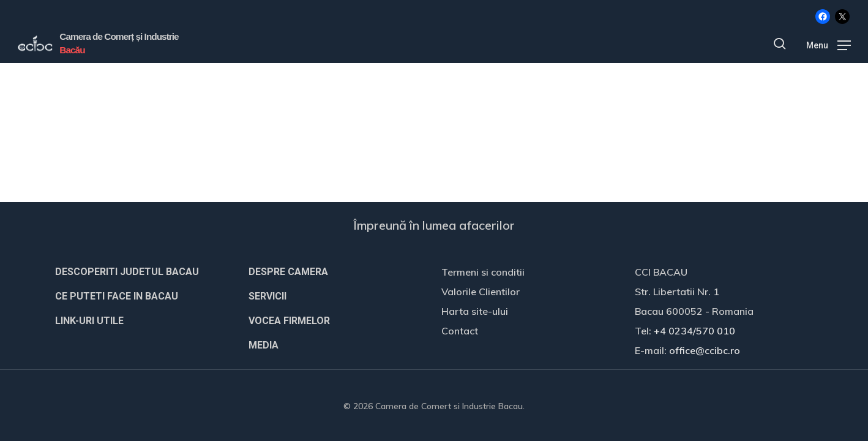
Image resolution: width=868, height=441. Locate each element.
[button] (829, 44)
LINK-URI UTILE (89, 321)
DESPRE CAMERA (288, 272)
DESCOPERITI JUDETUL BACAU (127, 272)
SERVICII (268, 296)
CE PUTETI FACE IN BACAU (117, 296)
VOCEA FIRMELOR (289, 321)
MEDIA (264, 345)
